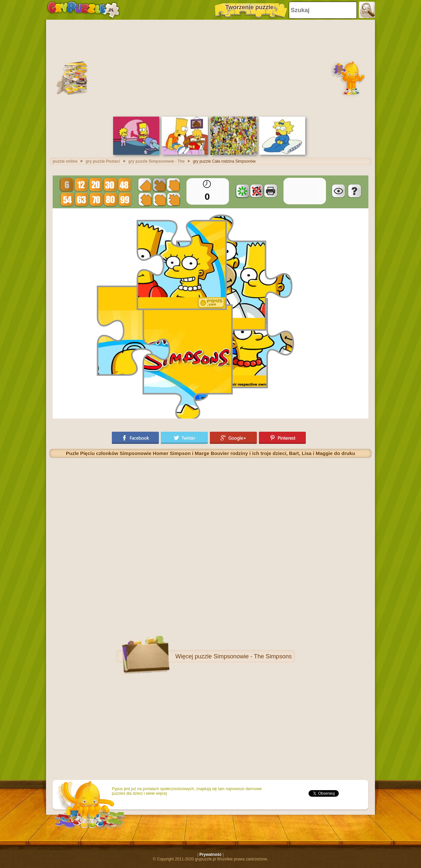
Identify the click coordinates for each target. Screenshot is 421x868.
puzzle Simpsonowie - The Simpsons (243, 656)
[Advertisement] (210, 67)
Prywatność (210, 855)
